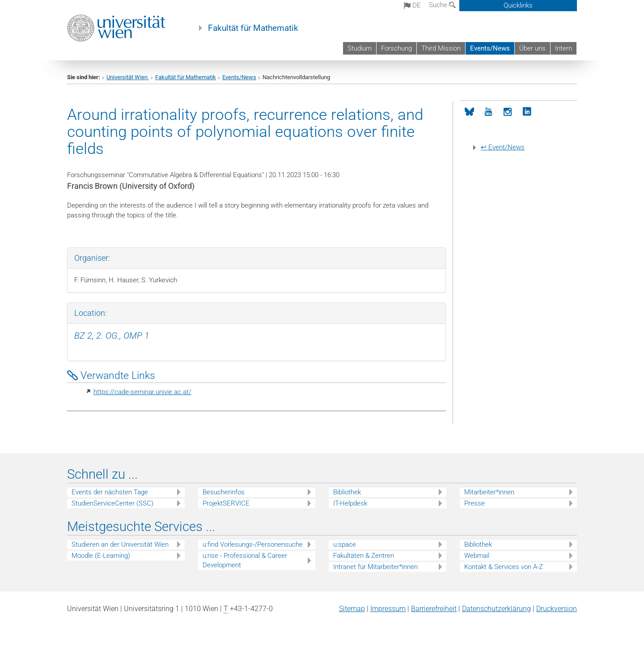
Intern (563, 48)
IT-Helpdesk (350, 503)
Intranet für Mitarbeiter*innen (375, 567)
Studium (360, 48)
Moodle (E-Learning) (101, 556)
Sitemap (352, 609)
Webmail (477, 556)
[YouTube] (489, 112)
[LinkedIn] (527, 112)
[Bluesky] (469, 112)
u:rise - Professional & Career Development (245, 560)
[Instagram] (508, 112)
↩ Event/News (503, 147)
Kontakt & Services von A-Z (504, 567)
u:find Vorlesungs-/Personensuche (253, 544)
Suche (442, 5)
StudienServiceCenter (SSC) (112, 503)
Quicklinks (518, 5)
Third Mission (441, 48)
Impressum (388, 609)
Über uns (532, 48)
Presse (475, 503)
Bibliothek (347, 492)
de (412, 5)
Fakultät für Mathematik (253, 28)
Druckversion (557, 609)
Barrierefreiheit (434, 609)
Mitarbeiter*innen (489, 492)
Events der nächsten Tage (110, 492)
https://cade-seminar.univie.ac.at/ (142, 392)
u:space (345, 544)
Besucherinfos (224, 492)
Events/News (490, 48)
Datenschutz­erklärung (496, 609)
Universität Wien (128, 77)
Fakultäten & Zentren (364, 556)
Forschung (396, 48)
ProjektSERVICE (226, 503)
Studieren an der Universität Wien (120, 544)
